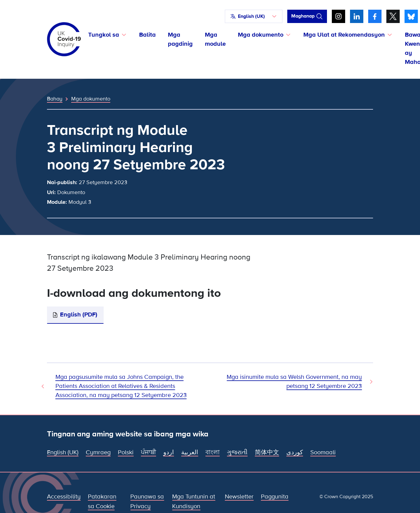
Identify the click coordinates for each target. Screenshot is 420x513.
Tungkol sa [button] (104, 35)
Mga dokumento (91, 99)
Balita (147, 35)
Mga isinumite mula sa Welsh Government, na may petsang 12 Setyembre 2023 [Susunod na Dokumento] (294, 382)
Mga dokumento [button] (261, 35)
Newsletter (239, 497)
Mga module (215, 39)
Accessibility (64, 497)
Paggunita (275, 497)
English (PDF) (79, 315)
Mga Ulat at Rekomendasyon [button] (344, 35)
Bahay (55, 99)
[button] (254, 16)
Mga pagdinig (180, 39)
